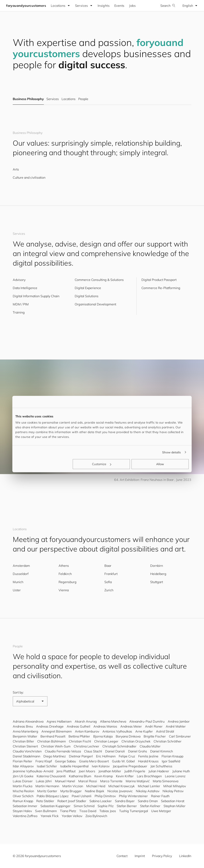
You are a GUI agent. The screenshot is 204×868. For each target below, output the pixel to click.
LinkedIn (185, 856)
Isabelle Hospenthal (74, 766)
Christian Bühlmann (51, 741)
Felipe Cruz (127, 756)
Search (168, 6)
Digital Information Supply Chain (36, 296)
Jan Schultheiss (161, 766)
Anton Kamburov (87, 731)
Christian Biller (23, 741)
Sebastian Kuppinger (55, 806)
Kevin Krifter (125, 776)
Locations (68, 99)
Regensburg (68, 582)
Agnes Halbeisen (59, 721)
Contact (122, 856)
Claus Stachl (93, 751)
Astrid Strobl (165, 731)
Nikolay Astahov (148, 791)
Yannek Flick (50, 816)
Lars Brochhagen (149, 776)
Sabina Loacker (101, 801)
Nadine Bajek (95, 791)
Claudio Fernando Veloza (63, 751)
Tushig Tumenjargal (134, 811)
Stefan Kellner (150, 806)
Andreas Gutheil (78, 726)
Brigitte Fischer (155, 736)
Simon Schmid (84, 806)
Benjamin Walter (25, 736)
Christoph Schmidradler (119, 746)
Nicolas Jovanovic (120, 791)
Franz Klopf (44, 761)
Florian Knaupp (172, 756)
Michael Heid (96, 786)
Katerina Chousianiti (51, 776)
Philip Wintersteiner (133, 796)
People (83, 99)
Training (19, 312)
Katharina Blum (80, 776)
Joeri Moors (87, 771)
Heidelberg (158, 574)
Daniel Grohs (138, 751)
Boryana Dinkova (128, 736)
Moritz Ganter (47, 791)
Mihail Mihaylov (175, 786)
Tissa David (88, 811)
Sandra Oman (148, 801)
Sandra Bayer (125, 801)
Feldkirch (65, 574)
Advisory (19, 280)
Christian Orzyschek (136, 741)
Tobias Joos (108, 811)
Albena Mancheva (113, 721)
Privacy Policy (162, 856)
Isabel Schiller (47, 766)
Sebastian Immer (25, 806)
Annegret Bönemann (57, 731)
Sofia (108, 582)
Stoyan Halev (22, 811)
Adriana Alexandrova (28, 721)
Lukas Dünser (23, 781)
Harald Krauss (148, 761)
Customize (102, 464)
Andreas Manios (105, 726)
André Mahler (176, 726)
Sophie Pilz (106, 806)
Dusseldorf (21, 574)
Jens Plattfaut (66, 771)
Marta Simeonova (166, 781)
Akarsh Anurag (86, 721)
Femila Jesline (148, 756)
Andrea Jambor (179, 721)
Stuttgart (157, 582)
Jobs (133, 6)
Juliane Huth (181, 771)
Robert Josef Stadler (72, 801)
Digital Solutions (87, 296)
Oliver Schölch (23, 796)
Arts (16, 169)
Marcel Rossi (88, 781)
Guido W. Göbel (123, 761)
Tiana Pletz (68, 811)
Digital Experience (88, 288)
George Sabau (65, 761)
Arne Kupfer (144, 731)
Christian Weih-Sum (56, 746)
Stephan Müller (175, 806)
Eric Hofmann (106, 756)
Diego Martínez (55, 756)
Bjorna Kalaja (103, 736)
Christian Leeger (106, 741)
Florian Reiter (23, 761)
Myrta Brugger (71, 791)
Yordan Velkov (72, 816)
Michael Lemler (149, 786)
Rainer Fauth (160, 796)
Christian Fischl (80, 741)
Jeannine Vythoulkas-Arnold (33, 771)
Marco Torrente (111, 781)
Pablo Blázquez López (53, 796)
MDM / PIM (21, 304)
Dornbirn (157, 566)
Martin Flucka (23, 786)
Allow (160, 464)
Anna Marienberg (25, 731)
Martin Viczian (73, 786)
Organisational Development (95, 304)
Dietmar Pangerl (81, 756)
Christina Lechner (86, 746)
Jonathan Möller (110, 771)
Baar (108, 566)
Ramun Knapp (23, 801)
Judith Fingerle (135, 771)
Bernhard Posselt (53, 736)
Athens (64, 566)
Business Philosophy (28, 99)
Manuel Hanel (65, 781)
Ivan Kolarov (101, 766)
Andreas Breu (23, 726)
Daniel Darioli (115, 751)
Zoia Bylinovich (96, 816)
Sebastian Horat (173, 801)
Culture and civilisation (29, 177)
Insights (104, 6)
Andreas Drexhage (50, 726)
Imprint (140, 856)
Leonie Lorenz (175, 776)
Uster (17, 590)
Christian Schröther (168, 741)
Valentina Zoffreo (25, 816)
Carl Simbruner (180, 736)
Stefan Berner (127, 806)
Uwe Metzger (161, 811)
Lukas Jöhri (44, 781)
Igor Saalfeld (171, 761)
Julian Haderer (159, 771)
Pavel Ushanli (82, 796)
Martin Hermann (47, 786)
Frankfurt (111, 574)
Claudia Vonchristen (27, 751)
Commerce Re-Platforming (161, 288)
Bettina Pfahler (79, 736)
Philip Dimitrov (105, 796)
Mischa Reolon (23, 791)
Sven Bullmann (46, 811)
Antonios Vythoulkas (117, 731)
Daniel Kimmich (162, 751)
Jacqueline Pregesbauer (130, 766)
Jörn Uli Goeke (23, 776)
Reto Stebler (45, 801)
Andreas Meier (131, 726)
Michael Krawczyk (122, 786)
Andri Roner (154, 726)
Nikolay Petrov (173, 791)
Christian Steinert (25, 746)
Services (52, 99)
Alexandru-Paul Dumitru (147, 721)
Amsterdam (21, 566)
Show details (172, 452)
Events (120, 6)
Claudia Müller (150, 746)
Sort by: (18, 692)
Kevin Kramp (104, 776)
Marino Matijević (138, 781)
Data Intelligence (25, 288)
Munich (18, 582)
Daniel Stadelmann (26, 756)
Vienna (64, 590)
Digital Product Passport (159, 280)
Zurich (109, 590)
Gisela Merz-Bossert (94, 761)
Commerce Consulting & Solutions (99, 280)
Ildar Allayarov (23, 766)
